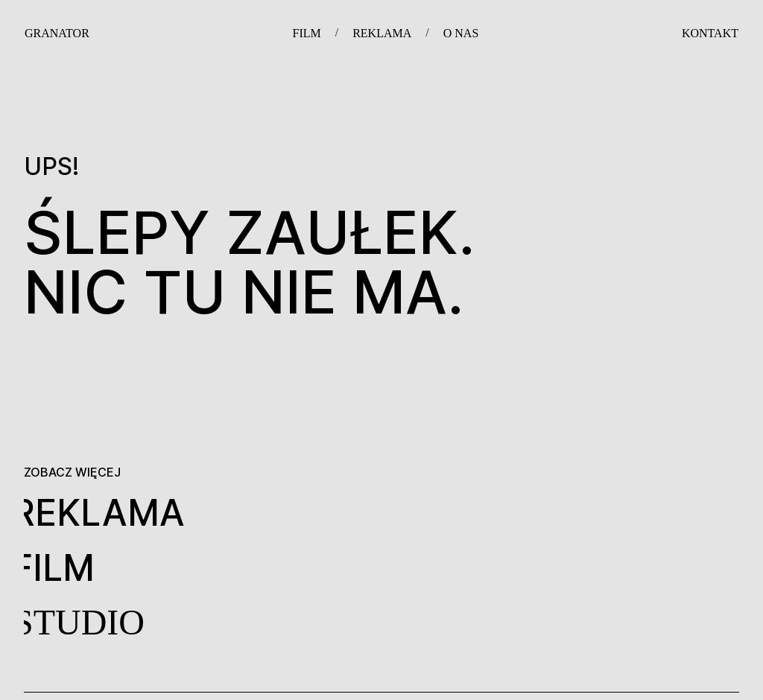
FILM (306, 33)
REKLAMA (382, 33)
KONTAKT (710, 33)
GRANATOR (57, 33)
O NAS (461, 33)
